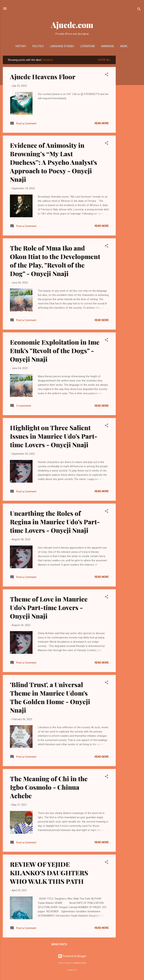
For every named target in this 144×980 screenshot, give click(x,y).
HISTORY (16, 46)
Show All (104, 61)
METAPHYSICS (125, 46)
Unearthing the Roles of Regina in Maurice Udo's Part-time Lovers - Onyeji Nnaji (55, 522)
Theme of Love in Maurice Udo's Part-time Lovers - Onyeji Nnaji (49, 608)
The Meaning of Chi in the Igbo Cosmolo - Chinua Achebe (49, 788)
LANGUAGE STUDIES (57, 46)
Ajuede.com (72, 25)
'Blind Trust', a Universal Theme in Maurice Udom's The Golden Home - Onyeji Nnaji (50, 698)
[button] (106, 76)
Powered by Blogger (72, 957)
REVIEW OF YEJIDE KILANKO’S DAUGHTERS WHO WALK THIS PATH (49, 873)
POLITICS (34, 46)
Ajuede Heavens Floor (43, 77)
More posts (59, 945)
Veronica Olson (80, 964)
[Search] (139, 10)
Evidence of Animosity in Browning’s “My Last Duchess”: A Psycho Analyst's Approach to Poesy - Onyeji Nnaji (54, 163)
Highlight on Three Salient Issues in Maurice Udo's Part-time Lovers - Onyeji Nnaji (54, 437)
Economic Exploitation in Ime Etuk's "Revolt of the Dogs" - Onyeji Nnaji (55, 351)
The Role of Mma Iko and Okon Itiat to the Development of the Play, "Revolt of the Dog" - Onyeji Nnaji (55, 261)
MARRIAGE (103, 46)
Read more (102, 124)
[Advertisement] (130, 109)
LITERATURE (83, 46)
